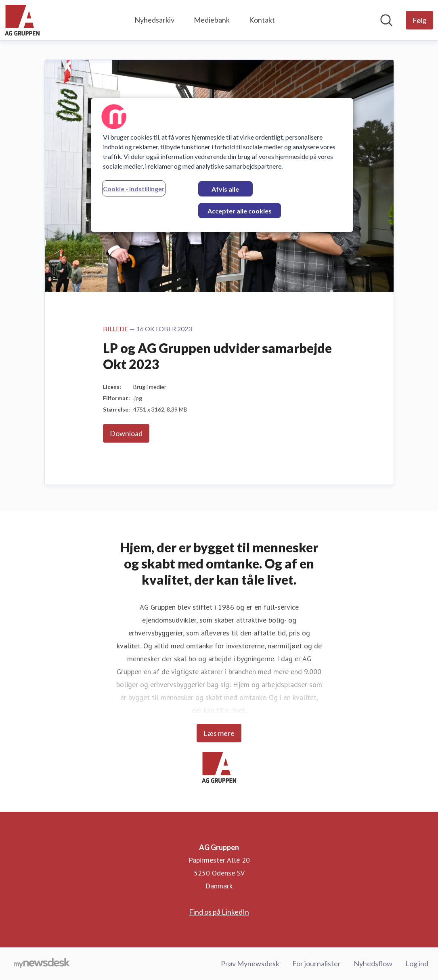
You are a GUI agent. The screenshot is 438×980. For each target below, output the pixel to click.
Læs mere (219, 733)
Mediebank (212, 20)
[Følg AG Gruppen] (419, 20)
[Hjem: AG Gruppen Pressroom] (22, 20)
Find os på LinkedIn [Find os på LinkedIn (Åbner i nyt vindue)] (219, 912)
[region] (222, 165)
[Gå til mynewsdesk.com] (42, 964)
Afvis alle (225, 189)
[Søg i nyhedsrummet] (386, 20)
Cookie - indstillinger (134, 189)
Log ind (417, 963)
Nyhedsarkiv (154, 20)
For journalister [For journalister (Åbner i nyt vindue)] (316, 963)
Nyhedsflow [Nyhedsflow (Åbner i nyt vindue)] (373, 963)
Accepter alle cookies (240, 211)
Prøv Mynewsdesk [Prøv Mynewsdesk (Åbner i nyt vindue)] (250, 963)
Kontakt (262, 20)
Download (126, 433)
